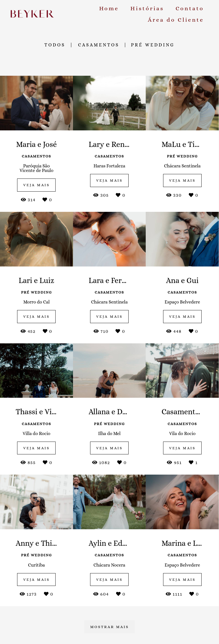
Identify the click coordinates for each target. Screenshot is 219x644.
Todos (55, 45)
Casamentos (99, 45)
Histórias (147, 8)
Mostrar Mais (109, 627)
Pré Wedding (153, 45)
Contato (190, 8)
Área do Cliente (176, 20)
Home (109, 8)
